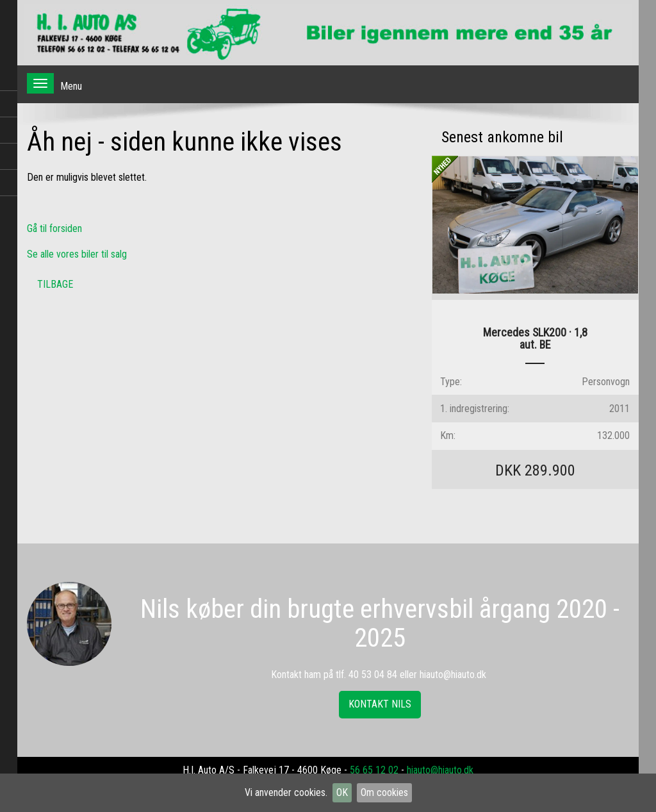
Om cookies (384, 792)
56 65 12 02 (374, 770)
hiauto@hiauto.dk (440, 770)
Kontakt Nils (380, 704)
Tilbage (55, 284)
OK (342, 792)
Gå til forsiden (54, 228)
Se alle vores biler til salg (77, 254)
